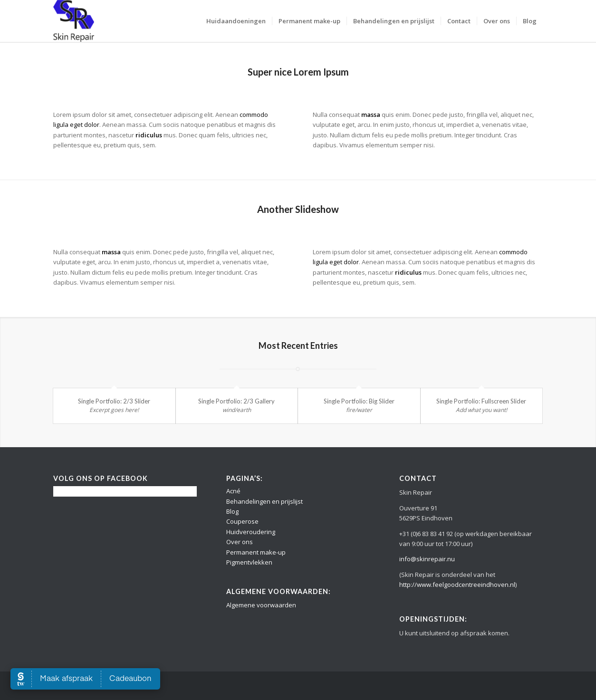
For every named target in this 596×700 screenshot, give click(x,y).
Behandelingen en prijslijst (264, 501)
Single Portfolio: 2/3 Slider (114, 401)
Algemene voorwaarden (261, 605)
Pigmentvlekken (249, 562)
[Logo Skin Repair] (74, 21)
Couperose (242, 521)
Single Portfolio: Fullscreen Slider (481, 401)
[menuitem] (236, 21)
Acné (233, 491)
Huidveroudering (251, 532)
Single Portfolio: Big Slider (359, 401)
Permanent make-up (256, 552)
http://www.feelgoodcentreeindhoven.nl (457, 585)
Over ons (240, 542)
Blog (232, 511)
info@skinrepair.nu (427, 559)
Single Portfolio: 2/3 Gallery (236, 401)
